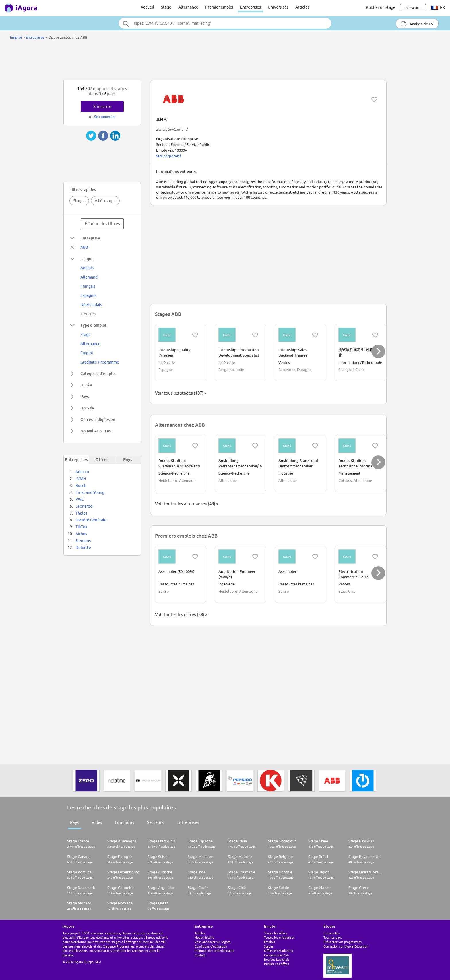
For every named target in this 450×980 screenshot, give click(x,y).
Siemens (83, 541)
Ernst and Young (90, 492)
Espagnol (89, 295)
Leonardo (84, 506)
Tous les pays (333, 937)
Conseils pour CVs (277, 955)
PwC (80, 499)
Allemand (89, 277)
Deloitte (83, 548)
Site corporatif (169, 156)
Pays (74, 822)
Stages (79, 201)
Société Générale (91, 520)
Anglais (87, 268)
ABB (84, 247)
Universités (278, 7)
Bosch (81, 486)
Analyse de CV (417, 24)
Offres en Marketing (279, 951)
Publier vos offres (277, 964)
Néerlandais (91, 305)
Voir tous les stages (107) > (181, 393)
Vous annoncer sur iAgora (213, 942)
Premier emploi (219, 7)
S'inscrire (102, 106)
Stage (166, 7)
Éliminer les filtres (102, 224)
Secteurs (155, 822)
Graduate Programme (100, 362)
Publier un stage (381, 7)
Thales (81, 513)
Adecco (82, 472)
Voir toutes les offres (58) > (181, 615)
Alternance (188, 7)
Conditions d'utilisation (211, 946)
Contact (200, 955)
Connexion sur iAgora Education (346, 946)
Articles (302, 7)
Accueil (147, 7)
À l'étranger (105, 201)
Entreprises (251, 7)
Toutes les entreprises (279, 937)
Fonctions (125, 822)
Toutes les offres (276, 933)
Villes (97, 822)
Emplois (269, 942)
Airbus (81, 534)
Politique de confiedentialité (215, 951)
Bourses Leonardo (277, 959)
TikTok (81, 527)
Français (88, 286)
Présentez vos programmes (343, 942)
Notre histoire (204, 937)
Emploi (16, 37)
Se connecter (105, 117)
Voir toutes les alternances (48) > (187, 504)
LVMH (81, 479)
